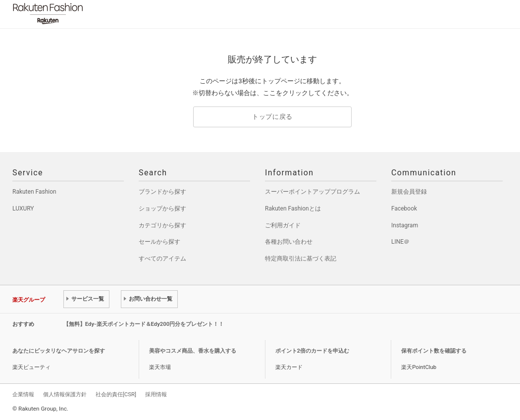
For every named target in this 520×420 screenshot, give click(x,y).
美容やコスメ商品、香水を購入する (193, 351)
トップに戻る (272, 117)
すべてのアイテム (162, 259)
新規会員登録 (409, 192)
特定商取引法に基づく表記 (301, 259)
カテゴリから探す (162, 225)
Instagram (405, 225)
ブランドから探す (162, 192)
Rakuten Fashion (89, 14)
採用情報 (156, 394)
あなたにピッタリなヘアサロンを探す (59, 351)
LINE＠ (400, 242)
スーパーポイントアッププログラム (312, 192)
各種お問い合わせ (289, 242)
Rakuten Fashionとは (293, 209)
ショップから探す (162, 209)
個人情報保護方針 (65, 394)
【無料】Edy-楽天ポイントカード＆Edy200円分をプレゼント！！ (144, 324)
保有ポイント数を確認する (434, 351)
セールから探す (159, 242)
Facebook (404, 209)
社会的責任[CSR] (116, 394)
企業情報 (23, 394)
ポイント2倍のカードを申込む (312, 351)
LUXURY (23, 209)
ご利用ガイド (283, 225)
